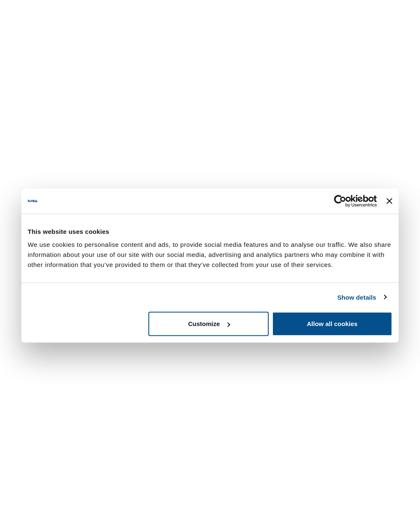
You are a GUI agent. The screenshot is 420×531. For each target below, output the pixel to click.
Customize (209, 324)
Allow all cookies (332, 324)
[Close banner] (389, 201)
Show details (357, 297)
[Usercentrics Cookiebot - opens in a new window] (340, 201)
